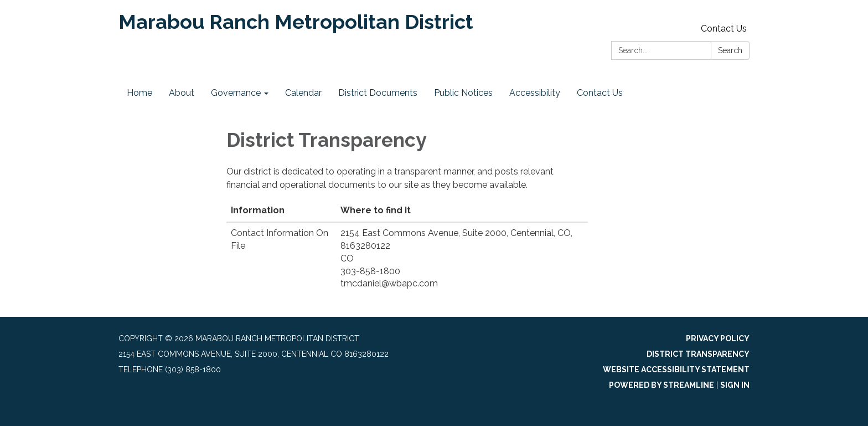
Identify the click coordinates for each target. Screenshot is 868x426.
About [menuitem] (182, 93)
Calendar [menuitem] (303, 93)
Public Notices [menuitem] (463, 93)
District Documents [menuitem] (378, 93)
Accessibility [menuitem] (535, 93)
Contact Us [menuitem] (600, 93)
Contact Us (724, 29)
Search (730, 50)
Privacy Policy (718, 338)
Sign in (735, 385)
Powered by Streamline (662, 385)
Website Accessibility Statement (676, 369)
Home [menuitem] (139, 93)
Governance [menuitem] (236, 93)
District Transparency (698, 354)
